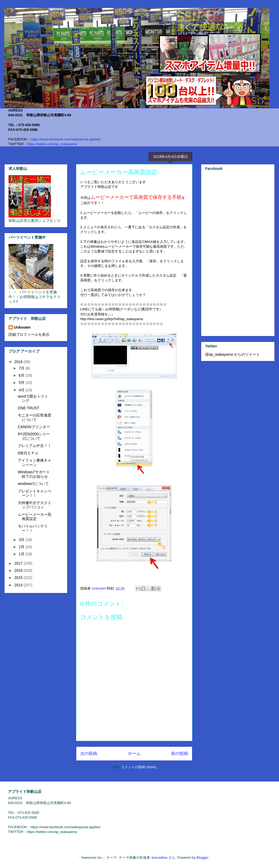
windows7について (33, 484)
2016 (19, 570)
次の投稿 (89, 753)
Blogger (202, 858)
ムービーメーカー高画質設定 (35, 517)
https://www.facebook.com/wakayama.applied (66, 139)
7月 (22, 368)
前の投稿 (180, 753)
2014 (19, 585)
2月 (22, 547)
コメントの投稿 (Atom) (139, 767)
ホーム (134, 753)
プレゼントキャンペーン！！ (35, 493)
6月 (22, 375)
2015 (19, 578)
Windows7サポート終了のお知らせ (34, 474)
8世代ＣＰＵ (28, 453)
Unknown (22, 327)
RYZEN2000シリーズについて (34, 436)
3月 (22, 540)
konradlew (160, 858)
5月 (22, 383)
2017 (19, 563)
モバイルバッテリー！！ (33, 528)
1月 (22, 554)
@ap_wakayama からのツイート (233, 354)
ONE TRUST (29, 408)
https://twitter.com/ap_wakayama (52, 144)
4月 (22, 390)
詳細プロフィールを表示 (29, 334)
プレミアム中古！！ (35, 446)
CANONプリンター (34, 427)
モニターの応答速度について (35, 417)
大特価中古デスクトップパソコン (35, 505)
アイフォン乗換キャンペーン (35, 463)
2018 (19, 362)
